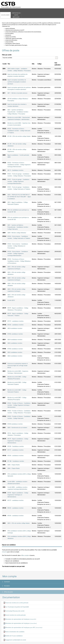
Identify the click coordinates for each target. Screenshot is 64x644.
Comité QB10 (11, 300)
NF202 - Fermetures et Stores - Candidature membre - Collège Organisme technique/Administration (19, 165)
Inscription (7, 586)
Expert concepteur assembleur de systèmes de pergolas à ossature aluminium (17, 82)
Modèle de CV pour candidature (14, 636)
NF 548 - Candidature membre (16, 461)
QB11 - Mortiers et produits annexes (17, 93)
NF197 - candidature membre (15, 321)
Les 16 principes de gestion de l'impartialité (17, 607)
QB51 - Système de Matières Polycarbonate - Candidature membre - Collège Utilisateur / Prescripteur (18, 112)
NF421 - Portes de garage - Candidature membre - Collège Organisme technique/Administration (18, 181)
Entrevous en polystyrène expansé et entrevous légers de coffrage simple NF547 (18, 366)
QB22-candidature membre (15, 343)
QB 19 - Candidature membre (15, 170)
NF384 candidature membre (15, 424)
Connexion (7, 582)
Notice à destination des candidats (15, 632)
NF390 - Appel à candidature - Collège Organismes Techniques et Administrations (18, 495)
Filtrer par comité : (7, 55)
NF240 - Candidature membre (16, 446)
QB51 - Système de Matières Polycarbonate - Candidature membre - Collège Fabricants (18, 227)
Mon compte (25, 555)
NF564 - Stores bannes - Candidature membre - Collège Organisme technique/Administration (18, 254)
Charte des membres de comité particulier (17, 603)
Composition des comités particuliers (16, 15)
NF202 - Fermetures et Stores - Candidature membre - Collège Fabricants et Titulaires (19, 131)
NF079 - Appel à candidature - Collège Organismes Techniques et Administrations (18, 441)
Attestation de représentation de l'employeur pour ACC (24, 628)
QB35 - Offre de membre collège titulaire (19, 523)
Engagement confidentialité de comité (16, 640)
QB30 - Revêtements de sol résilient (17, 428)
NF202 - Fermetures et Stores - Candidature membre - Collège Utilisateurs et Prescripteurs (19, 261)
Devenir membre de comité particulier (16, 615)
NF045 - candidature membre (15, 325)
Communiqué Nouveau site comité (15, 611)
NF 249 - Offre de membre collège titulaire (19, 136)
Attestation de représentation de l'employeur (21, 619)
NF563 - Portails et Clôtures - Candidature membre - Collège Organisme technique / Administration (19, 405)
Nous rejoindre (5, 15)
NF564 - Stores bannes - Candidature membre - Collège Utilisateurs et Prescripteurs (18, 246)
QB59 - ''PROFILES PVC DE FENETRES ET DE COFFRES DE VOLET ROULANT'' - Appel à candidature (19, 197)
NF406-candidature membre (15, 334)
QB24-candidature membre (15, 328)
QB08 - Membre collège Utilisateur (17, 233)
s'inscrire (4, 552)
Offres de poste (8, 592)
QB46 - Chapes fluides (14, 465)
